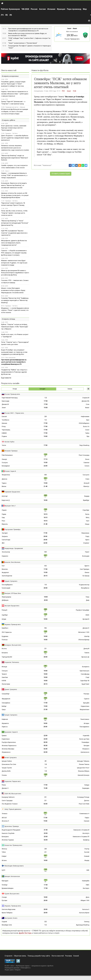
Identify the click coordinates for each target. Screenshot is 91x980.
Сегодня (42, 389)
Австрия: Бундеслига (12, 606)
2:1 (45, 649)
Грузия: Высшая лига (12, 894)
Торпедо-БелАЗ (7, 657)
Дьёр (88, 600)
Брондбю (86, 703)
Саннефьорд (85, 674)
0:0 (45, 475)
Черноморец (6, 430)
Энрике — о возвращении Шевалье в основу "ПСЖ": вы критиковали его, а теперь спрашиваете (14, 175)
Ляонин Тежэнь (84, 764)
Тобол (4, 852)
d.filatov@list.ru (25, 968)
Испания (51, 9)
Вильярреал (6, 466)
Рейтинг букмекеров (10, 9)
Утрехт (87, 552)
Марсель (5, 524)
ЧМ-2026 (25, 9)
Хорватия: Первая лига (13, 781)
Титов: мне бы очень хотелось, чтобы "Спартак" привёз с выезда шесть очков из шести (14, 213)
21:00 (45, 710)
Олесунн (5, 671)
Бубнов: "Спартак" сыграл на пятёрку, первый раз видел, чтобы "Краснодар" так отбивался (15, 327)
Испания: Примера (11, 451)
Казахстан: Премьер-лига (13, 845)
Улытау (87, 849)
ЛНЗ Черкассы (7, 632)
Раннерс (86, 694)
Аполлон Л (5, 821)
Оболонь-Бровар (84, 640)
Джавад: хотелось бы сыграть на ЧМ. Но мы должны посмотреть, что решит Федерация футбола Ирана (15, 195)
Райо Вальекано (7, 455)
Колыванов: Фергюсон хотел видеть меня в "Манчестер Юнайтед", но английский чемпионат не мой (14, 185)
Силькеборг (6, 694)
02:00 (45, 804)
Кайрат (4, 856)
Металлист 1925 (84, 632)
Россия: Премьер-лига (72, 39)
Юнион (87, 572)
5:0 (45, 552)
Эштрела (5, 536)
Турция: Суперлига (11, 581)
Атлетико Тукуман (8, 840)
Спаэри (4, 897)
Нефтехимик (85, 417)
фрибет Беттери (25, 933)
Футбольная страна (23, 966)
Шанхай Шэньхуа (84, 775)
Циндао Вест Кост (83, 768)
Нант (88, 521)
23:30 (46, 833)
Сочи (88, 404)
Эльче (87, 459)
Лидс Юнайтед (84, 445)
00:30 (45, 742)
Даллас (87, 801)
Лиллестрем (6, 684)
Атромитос (5, 723)
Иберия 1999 (85, 900)
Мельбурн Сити (7, 925)
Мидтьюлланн (85, 710)
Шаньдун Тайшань (83, 761)
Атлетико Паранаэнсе (9, 746)
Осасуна (5, 463)
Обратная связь (20, 956)
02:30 (45, 749)
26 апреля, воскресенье (10, 76)
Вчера (15, 389)
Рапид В (5, 610)
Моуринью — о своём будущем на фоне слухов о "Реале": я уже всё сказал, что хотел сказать (15, 310)
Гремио (4, 736)
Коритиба (86, 736)
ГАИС (88, 885)
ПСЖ (75, 91)
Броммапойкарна (8, 888)
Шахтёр (87, 636)
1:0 (45, 585)
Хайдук (87, 785)
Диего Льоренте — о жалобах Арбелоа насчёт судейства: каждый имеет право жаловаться (15, 138)
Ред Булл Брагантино (9, 742)
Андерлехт (5, 572)
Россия (34, 9)
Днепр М (86, 649)
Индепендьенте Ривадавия (11, 830)
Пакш (87, 597)
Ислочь (4, 649)
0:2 (45, 566)
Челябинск (5, 420)
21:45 (45, 486)
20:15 (45, 576)
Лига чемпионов (10, 358)
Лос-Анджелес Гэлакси (10, 804)
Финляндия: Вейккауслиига (14, 866)
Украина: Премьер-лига (13, 624)
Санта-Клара (6, 540)
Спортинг (86, 543)
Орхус (4, 710)
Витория (86, 746)
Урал (88, 420)
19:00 (45, 436)
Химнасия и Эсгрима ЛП (81, 837)
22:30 (45, 543)
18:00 (46, 597)
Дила (87, 897)
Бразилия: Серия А (11, 732)
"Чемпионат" (47, 165)
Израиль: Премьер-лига (13, 906)
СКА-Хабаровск (84, 423)
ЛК (11, 15)
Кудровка (5, 636)
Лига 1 (7, 171)
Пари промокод (74, 9)
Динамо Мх (85, 401)
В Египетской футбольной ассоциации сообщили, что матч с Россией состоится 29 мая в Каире (15, 112)
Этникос (5, 814)
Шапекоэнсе (85, 752)
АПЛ (7, 153)
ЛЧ (2, 15)
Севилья (86, 463)
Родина (4, 436)
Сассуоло (86, 475)
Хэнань (4, 775)
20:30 (46, 600)
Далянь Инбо (6, 771)
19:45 (45, 788)
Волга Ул (86, 427)
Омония (87, 821)
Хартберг (5, 615)
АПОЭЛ (4, 818)
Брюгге (87, 566)
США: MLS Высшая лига (13, 794)
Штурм (4, 619)
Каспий (87, 852)
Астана (4, 860)
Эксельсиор (6, 552)
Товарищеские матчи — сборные (15, 107)
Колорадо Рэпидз (83, 797)
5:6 (45, 628)
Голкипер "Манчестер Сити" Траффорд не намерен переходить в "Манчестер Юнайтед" (15, 300)
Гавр (3, 518)
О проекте (9, 956)
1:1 (46, 768)
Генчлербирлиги (7, 585)
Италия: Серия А (10, 471)
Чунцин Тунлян (7, 768)
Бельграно (5, 837)
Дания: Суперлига (11, 689)
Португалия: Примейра (12, 529)
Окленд (87, 922)
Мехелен (5, 569)
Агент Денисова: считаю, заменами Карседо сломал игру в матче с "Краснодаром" (14, 128)
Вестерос (86, 888)
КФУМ (4, 681)
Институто (86, 833)
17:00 (46, 401)
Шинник (4, 423)
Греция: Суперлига (11, 715)
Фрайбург (86, 500)
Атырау (87, 860)
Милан (4, 486)
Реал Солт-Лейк (84, 804)
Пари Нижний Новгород (10, 398)
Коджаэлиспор (84, 585)
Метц (88, 518)
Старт (87, 677)
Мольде (4, 667)
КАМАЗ (4, 433)
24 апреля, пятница (8, 319)
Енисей (4, 417)
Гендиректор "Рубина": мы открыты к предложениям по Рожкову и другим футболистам (14, 372)
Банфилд (86, 840)
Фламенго (86, 749)
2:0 (45, 417)
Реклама (69, 956)
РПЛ (63, 91)
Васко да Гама (84, 739)
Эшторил (5, 533)
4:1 (46, 761)
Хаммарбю (86, 881)
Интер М (87, 483)
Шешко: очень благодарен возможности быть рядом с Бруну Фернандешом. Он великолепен (13, 290)
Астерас (86, 723)
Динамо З (5, 788)
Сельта (87, 466)
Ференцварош (6, 597)
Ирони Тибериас (7, 913)
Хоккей (76, 956)
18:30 (45, 500)
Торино (4, 483)
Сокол (87, 430)
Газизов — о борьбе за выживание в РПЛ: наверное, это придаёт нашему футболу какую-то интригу (14, 253)
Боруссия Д (6, 500)
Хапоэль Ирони (84, 913)
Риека (4, 785)
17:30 (45, 533)
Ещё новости (6, 378)
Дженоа (4, 479)
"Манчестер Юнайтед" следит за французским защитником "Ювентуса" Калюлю (15, 158)
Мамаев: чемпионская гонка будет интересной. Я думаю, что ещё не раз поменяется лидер (14, 263)
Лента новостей (9, 70)
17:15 (45, 459)
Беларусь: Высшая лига (13, 645)
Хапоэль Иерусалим (9, 909)
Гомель (87, 653)
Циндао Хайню (7, 761)
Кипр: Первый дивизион (13, 809)
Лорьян (4, 510)
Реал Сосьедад (84, 455)
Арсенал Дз (85, 657)
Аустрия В (86, 619)
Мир (85, 9)
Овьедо (4, 459)
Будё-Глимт (85, 684)
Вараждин (86, 788)
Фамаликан (85, 533)
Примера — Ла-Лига (11, 133)
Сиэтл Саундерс (7, 801)
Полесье (5, 640)
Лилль (87, 514)
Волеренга (86, 667)
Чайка (87, 433)
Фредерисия (6, 699)
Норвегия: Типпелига (12, 662)
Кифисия (5, 719)
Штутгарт (5, 496)
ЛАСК (87, 615)
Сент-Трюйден (85, 569)
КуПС (4, 870)
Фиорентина (6, 475)
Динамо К (86, 628)
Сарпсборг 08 (85, 681)
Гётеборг (5, 885)
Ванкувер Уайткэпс (8, 797)
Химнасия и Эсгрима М (81, 830)
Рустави (4, 900)
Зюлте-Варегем (7, 576)
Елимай (87, 856)
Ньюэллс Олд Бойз (8, 833)
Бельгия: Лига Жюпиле (12, 562)
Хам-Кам (5, 677)
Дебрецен (5, 600)
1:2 (46, 398)
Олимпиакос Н (84, 814)
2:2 (45, 922)
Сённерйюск (6, 703)
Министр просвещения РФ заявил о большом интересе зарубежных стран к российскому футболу (15, 273)
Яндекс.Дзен (9, 970)
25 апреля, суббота (8, 120)
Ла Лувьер (86, 576)
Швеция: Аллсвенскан (12, 876)
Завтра (70, 389)
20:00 (45, 536)
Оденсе (87, 699)
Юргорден (5, 881)
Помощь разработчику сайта (39, 956)
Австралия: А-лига (11, 918)
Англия (42, 9)
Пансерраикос (84, 727)
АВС (3, 543)
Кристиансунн (84, 671)
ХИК (88, 870)
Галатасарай (6, 588)
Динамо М (5, 404)
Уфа (88, 436)
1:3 (46, 771)
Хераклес (5, 556)
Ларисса (5, 727)
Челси (4, 445)
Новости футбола (40, 70)
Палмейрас (85, 742)
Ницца (87, 524)
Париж (4, 514)
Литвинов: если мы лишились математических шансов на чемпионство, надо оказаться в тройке (15, 148)
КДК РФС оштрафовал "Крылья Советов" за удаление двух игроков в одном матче (14, 233)
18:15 (45, 514)
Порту (87, 536)
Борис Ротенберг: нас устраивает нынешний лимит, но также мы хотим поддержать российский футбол (14, 352)
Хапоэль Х (86, 909)
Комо (87, 479)
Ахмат (75, 29)
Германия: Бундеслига (12, 492)
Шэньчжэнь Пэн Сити (9, 764)
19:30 (46, 408)
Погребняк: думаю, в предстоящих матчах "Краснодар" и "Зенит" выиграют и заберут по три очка (13, 84)
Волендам (86, 556)
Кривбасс (5, 628)
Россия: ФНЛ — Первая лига (14, 413)
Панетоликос (85, 719)
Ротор (4, 427)
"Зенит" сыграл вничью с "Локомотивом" (23, 43)
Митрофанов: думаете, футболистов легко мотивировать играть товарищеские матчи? (14, 243)
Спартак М (86, 398)
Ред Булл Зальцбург (83, 610)
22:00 (45, 466)
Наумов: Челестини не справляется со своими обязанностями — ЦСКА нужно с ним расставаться (15, 94)
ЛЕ (6, 15)
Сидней (4, 922)
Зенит (69, 29)
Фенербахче (85, 588)
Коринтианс (6, 739)
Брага (87, 540)
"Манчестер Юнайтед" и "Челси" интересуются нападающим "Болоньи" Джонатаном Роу (15, 223)
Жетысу (4, 849)
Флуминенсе (6, 752)
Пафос (87, 818)
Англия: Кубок (9, 442)
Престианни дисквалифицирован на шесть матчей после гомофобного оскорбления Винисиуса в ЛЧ (14, 362)
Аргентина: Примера (12, 826)
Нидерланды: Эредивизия (14, 548)
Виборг (4, 706)
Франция (61, 9)
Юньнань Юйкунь (84, 771)
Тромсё (4, 674)
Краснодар (5, 401)
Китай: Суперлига (11, 758)
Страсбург (86, 510)
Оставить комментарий (61, 174)
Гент (3, 566)
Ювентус (86, 486)
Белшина (5, 653)
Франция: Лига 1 (10, 506)
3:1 (45, 797)
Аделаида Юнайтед (83, 925)
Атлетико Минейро (8, 749)
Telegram (18, 970)
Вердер (87, 496)
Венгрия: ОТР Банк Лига (13, 593)
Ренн (3, 521)
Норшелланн (85, 706)
